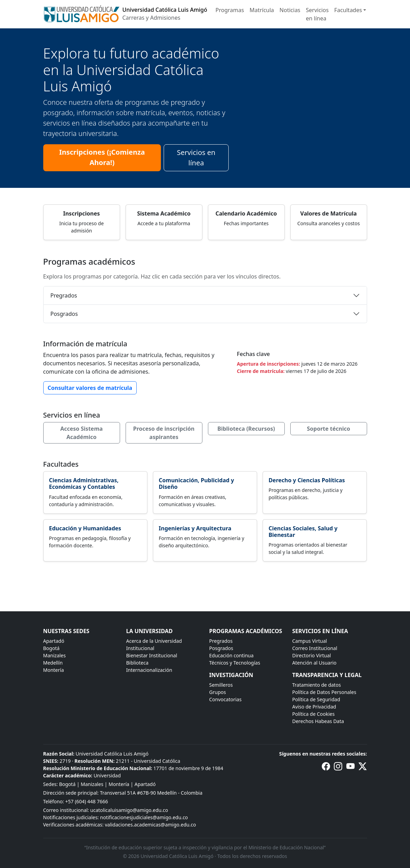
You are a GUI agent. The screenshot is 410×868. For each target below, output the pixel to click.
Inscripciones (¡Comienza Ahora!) (102, 157)
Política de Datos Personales (324, 692)
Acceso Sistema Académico (81, 433)
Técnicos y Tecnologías (235, 663)
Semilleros (221, 685)
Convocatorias (226, 699)
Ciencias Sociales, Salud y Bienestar (303, 532)
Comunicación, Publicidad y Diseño (197, 483)
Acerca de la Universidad (154, 641)
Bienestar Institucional (152, 655)
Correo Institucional (315, 648)
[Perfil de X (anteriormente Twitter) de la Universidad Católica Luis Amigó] (363, 768)
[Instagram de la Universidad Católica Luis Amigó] (338, 768)
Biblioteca (138, 663)
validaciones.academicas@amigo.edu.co (150, 825)
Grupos (218, 692)
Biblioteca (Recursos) (246, 429)
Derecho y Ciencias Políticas (307, 480)
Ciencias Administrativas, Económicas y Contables (84, 483)
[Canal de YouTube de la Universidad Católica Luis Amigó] (350, 768)
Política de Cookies (314, 714)
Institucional (140, 648)
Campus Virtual (310, 641)
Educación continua (231, 655)
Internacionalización (149, 670)
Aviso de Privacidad (314, 707)
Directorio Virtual (312, 655)
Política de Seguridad (316, 699)
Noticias (290, 10)
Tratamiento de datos (317, 685)
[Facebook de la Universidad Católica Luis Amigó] (326, 768)
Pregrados (64, 295)
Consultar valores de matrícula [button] (90, 388)
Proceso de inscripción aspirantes (164, 433)
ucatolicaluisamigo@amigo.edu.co (129, 810)
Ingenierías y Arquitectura (195, 528)
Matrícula (262, 10)
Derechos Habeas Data (318, 721)
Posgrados (64, 314)
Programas (230, 10)
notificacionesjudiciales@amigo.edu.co (144, 817)
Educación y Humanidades (85, 528)
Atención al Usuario (315, 663)
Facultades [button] (348, 10)
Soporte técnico (329, 429)
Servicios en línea (317, 14)
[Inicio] (125, 14)
